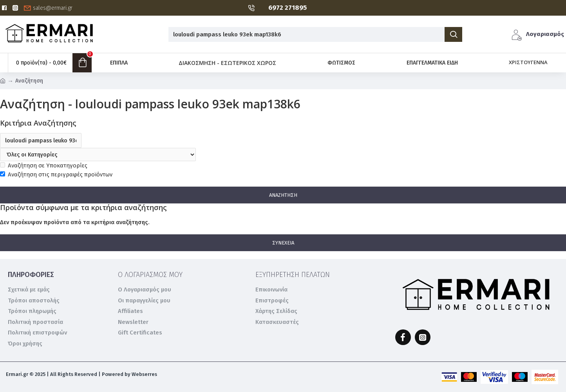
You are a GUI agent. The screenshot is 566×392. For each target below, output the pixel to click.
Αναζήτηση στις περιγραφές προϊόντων (56, 174)
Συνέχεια (283, 243)
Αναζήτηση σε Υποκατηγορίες (44, 165)
